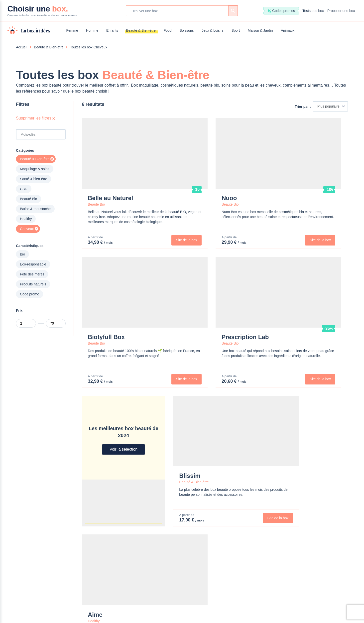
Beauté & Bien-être (141, 30)
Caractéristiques (30, 246)
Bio (22, 254)
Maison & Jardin (260, 30)
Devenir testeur (233, 512)
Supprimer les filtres (35, 118)
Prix (19, 311)
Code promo (30, 294)
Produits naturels (33, 284)
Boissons (187, 30)
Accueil (22, 47)
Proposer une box (341, 11)
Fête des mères (32, 274)
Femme (72, 30)
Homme (92, 30)
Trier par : (303, 107)
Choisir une (42, 11)
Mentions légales (201, 604)
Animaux (288, 30)
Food (168, 30)
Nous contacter (158, 512)
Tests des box (313, 11)
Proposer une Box (196, 512)
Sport (236, 30)
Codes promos (281, 11)
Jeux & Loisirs (212, 30)
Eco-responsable (33, 264)
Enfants (112, 30)
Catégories (25, 150)
